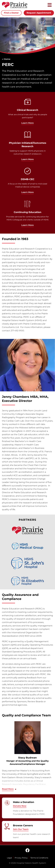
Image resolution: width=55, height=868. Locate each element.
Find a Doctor (11, 13)
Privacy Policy (21, 858)
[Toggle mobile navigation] (50, 5)
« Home (6, 59)
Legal (9, 858)
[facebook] (27, 851)
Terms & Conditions (39, 858)
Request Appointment (39, 13)
